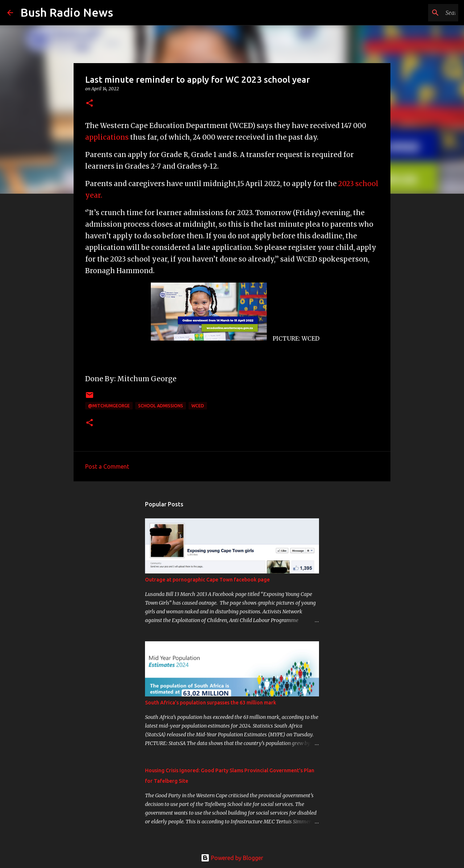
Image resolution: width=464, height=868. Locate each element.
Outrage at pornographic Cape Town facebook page (207, 580)
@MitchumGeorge (109, 406)
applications (107, 137)
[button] (90, 104)
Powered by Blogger (232, 858)
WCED (198, 406)
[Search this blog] (420, 13)
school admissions (161, 406)
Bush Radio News (67, 12)
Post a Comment (107, 466)
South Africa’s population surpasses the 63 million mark (211, 703)
